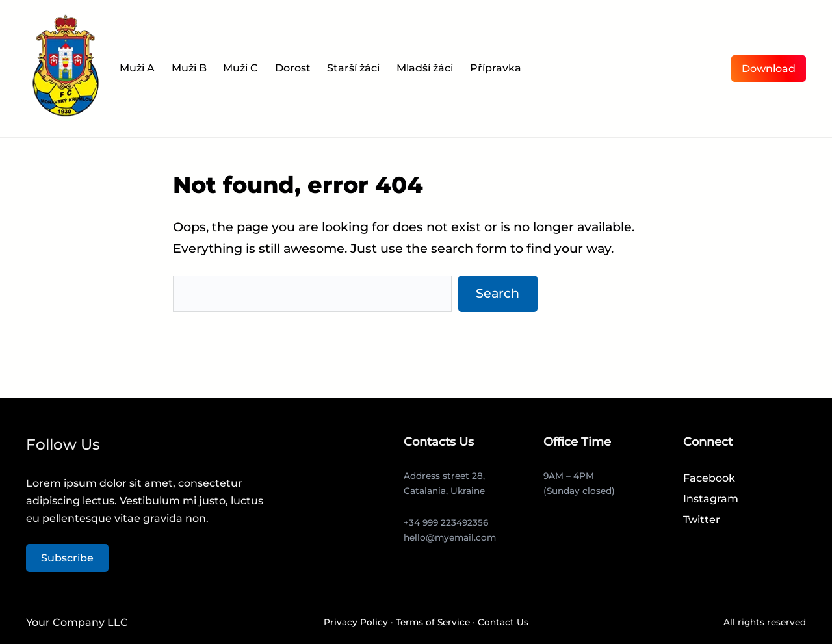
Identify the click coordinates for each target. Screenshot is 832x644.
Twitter (702, 520)
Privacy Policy (356, 622)
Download (769, 69)
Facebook (709, 478)
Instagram (711, 499)
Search (498, 293)
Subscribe (67, 558)
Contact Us (503, 622)
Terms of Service (433, 622)
